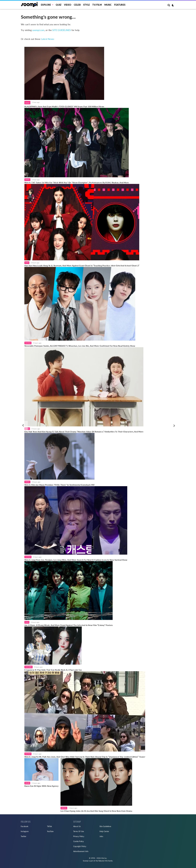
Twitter (23, 836)
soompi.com (38, 30)
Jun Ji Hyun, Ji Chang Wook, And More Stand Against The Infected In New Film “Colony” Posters (68, 625)
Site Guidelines (105, 826)
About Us (77, 826)
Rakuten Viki (103, 861)
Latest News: (48, 39)
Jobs (101, 836)
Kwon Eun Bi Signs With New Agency (41, 786)
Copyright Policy (80, 846)
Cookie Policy (79, 841)
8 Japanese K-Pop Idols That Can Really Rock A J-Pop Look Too (53, 670)
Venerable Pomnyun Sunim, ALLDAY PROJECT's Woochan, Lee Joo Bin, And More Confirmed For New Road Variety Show (80, 346)
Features (120, 5)
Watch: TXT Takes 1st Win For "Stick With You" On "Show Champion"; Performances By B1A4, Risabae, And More (77, 182)
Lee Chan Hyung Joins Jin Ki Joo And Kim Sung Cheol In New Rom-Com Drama (96, 811)
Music (108, 5)
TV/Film (28, 343)
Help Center (104, 831)
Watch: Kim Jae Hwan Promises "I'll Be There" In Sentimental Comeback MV (59, 485)
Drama (64, 808)
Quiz (59, 5)
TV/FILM (97, 5)
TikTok (49, 826)
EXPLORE (46, 5)
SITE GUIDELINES (62, 30)
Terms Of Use (79, 831)
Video (68, 5)
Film (27, 263)
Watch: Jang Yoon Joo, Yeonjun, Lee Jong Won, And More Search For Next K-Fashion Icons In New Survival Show (76, 560)
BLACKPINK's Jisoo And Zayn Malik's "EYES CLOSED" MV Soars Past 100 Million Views (64, 106)
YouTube (50, 831)
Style (87, 5)
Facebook (25, 826)
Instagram (25, 831)
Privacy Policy (79, 836)
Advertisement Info (81, 851)
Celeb (77, 5)
